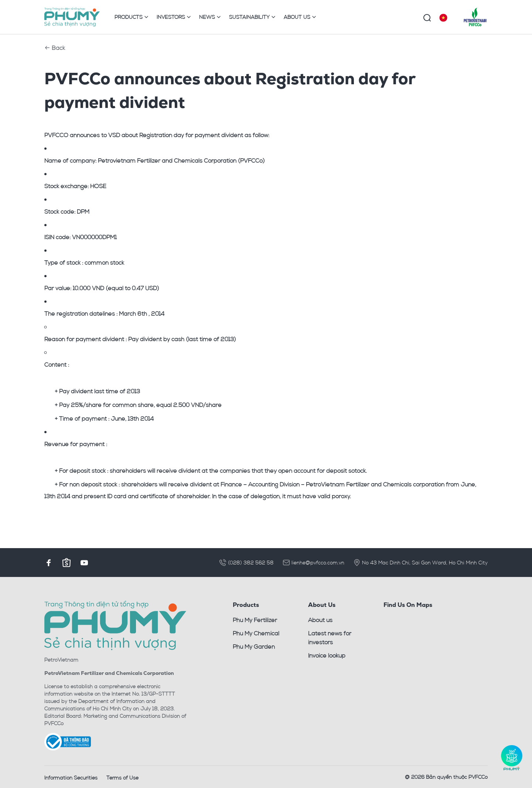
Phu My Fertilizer (255, 620)
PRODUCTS (132, 17)
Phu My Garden (254, 646)
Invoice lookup (327, 655)
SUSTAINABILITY (253, 17)
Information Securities (71, 777)
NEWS (210, 17)
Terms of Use (122, 777)
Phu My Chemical (256, 633)
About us (320, 620)
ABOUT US (300, 17)
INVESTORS (174, 17)
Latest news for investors (330, 638)
